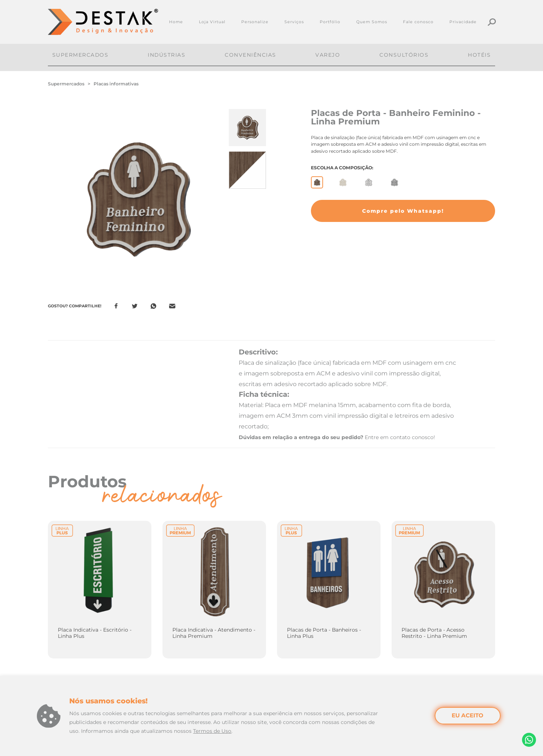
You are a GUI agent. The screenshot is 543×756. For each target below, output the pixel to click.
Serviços (294, 22)
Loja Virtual (212, 22)
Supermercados (80, 55)
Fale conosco (418, 22)
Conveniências (251, 55)
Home (176, 22)
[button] (403, 211)
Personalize (255, 22)
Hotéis (479, 55)
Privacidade (463, 22)
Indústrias (167, 55)
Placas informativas (116, 84)
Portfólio (330, 22)
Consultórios (404, 55)
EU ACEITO (467, 715)
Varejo (328, 55)
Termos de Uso (212, 731)
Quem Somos (372, 22)
